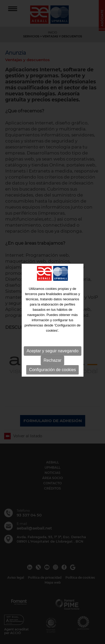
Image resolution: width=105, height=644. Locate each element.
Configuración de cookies (53, 369)
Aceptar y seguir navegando (52, 350)
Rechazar (52, 360)
